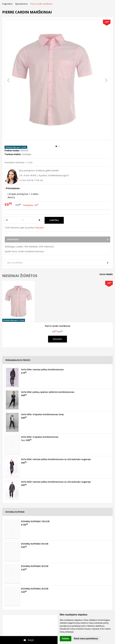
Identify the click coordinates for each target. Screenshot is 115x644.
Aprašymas (13, 239)
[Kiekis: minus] (7, 220)
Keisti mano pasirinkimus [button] (86, 639)
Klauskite (40, 228)
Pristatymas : (13, 188)
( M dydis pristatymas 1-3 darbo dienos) (23, 196)
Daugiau (57, 339)
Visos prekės (106, 274)
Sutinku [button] (66, 639)
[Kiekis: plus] (39, 220)
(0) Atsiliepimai (15, 263)
